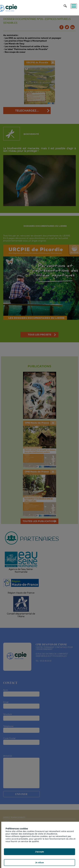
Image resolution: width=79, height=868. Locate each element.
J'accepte (39, 852)
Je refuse (39, 863)
